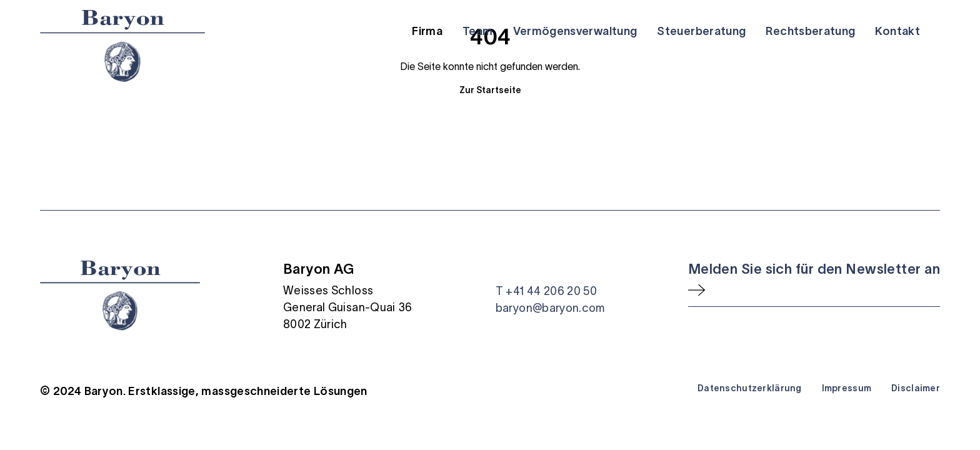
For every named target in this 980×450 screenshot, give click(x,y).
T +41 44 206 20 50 (546, 291)
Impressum (847, 388)
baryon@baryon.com (550, 308)
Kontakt (897, 31)
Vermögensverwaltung (575, 31)
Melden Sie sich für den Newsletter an (814, 269)
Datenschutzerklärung (750, 388)
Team (477, 31)
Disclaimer (916, 388)
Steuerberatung (701, 31)
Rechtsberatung (810, 31)
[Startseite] (122, 46)
